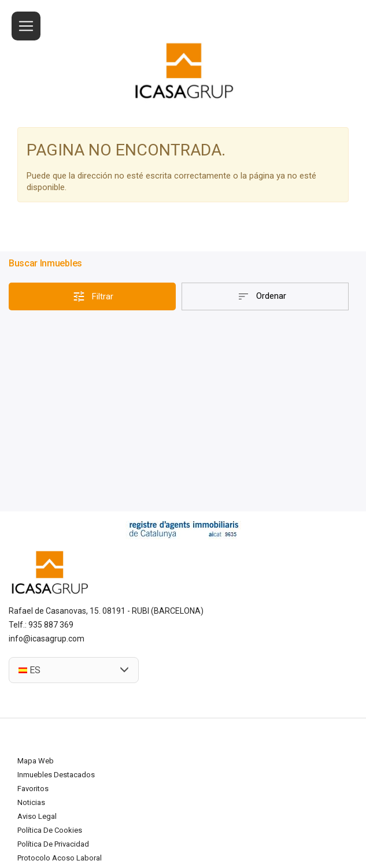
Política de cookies (50, 830)
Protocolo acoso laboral (60, 858)
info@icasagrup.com (47, 639)
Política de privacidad (53, 844)
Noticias (31, 802)
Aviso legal (37, 816)
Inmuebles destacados (56, 775)
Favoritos (33, 789)
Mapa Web (36, 761)
